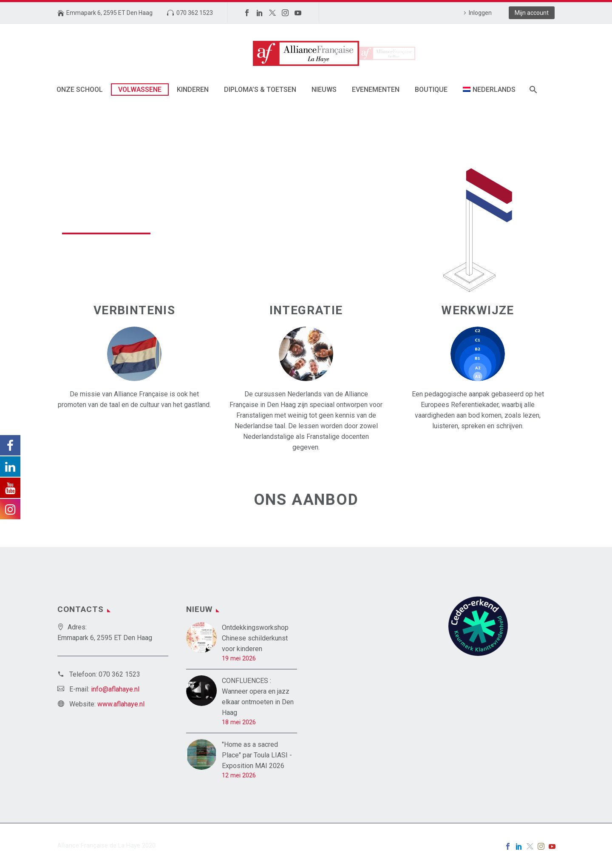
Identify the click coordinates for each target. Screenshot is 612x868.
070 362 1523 (195, 13)
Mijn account (532, 13)
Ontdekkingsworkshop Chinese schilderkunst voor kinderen (255, 638)
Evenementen (376, 90)
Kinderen (193, 90)
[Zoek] (533, 90)
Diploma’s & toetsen (260, 90)
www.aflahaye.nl (121, 704)
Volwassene (140, 90)
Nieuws (324, 90)
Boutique (431, 90)
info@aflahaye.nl (115, 689)
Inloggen (480, 13)
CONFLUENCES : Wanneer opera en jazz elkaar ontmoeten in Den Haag (258, 697)
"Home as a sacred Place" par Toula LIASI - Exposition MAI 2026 (257, 755)
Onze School (80, 90)
